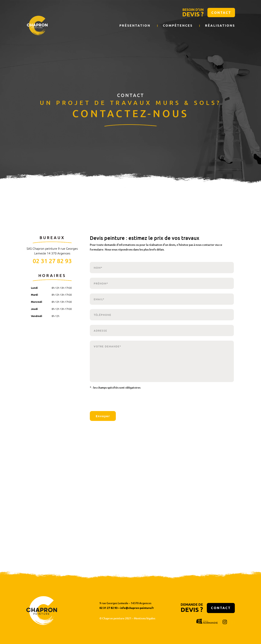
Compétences (178, 25)
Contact (221, 13)
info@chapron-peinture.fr (137, 608)
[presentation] (114, 401)
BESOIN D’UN (193, 13)
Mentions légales (145, 618)
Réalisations (220, 25)
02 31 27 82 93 (52, 261)
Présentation (135, 25)
